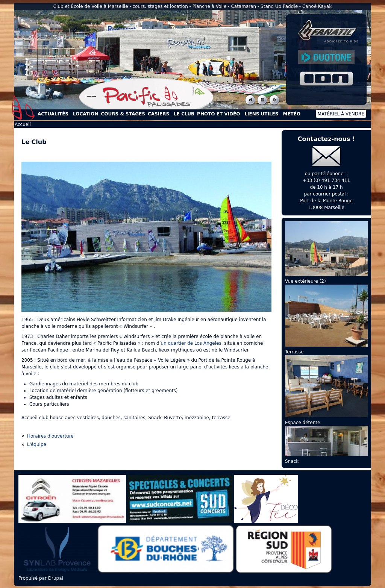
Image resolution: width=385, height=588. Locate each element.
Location (86, 114)
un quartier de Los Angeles (191, 343)
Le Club (184, 114)
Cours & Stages (123, 114)
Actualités (53, 114)
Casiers (158, 114)
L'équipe (37, 444)
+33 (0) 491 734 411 (326, 180)
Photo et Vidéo (218, 114)
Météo (292, 114)
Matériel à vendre (341, 114)
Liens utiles (261, 114)
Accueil (24, 108)
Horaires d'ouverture (50, 436)
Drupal (56, 578)
